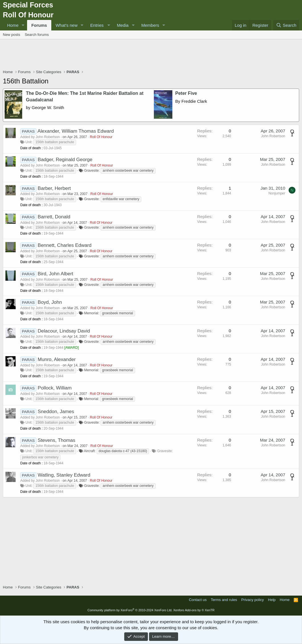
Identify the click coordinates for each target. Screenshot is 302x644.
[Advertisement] (151, 55)
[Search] (286, 25)
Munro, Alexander (57, 359)
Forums (39, 25)
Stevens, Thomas (56, 440)
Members (150, 25)
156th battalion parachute (55, 142)
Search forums (37, 35)
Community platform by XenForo (130, 610)
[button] (23, 25)
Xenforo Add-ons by (194, 610)
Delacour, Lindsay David (64, 331)
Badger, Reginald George (65, 160)
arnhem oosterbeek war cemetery (128, 171)
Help (272, 600)
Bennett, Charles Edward (65, 245)
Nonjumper (277, 193)
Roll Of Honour (101, 137)
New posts (12, 35)
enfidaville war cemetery (121, 199)
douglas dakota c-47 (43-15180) (123, 451)
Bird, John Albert (55, 274)
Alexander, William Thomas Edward (75, 131)
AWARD (72, 348)
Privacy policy (253, 600)
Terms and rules (224, 600)
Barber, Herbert (54, 188)
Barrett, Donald (54, 217)
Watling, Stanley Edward (64, 475)
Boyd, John (50, 302)
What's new (67, 25)
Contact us (198, 600)
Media (123, 25)
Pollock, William (55, 388)
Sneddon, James (56, 412)
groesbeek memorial (118, 313)
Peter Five (186, 93)
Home (13, 25)
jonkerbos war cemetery (40, 457)
